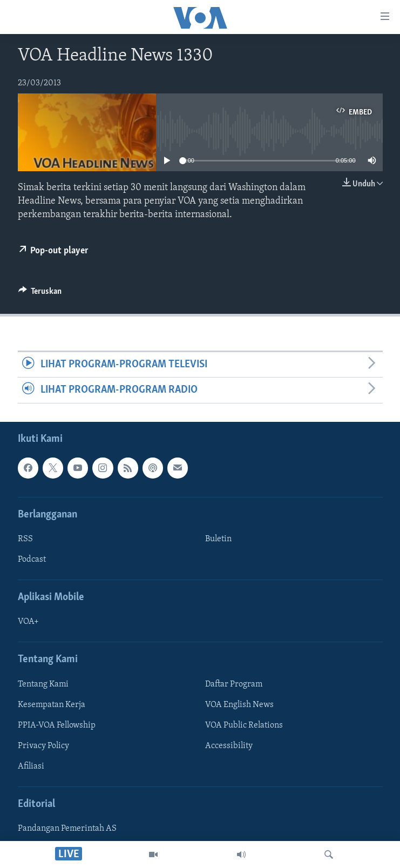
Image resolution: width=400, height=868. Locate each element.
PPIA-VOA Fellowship (57, 725)
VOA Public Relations (244, 725)
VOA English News (239, 704)
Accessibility (229, 745)
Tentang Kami (43, 684)
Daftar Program (234, 684)
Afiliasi (31, 766)
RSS (25, 539)
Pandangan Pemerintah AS (67, 829)
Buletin (218, 539)
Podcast (32, 560)
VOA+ (28, 622)
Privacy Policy (43, 745)
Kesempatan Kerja (52, 704)
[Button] (40, 294)
